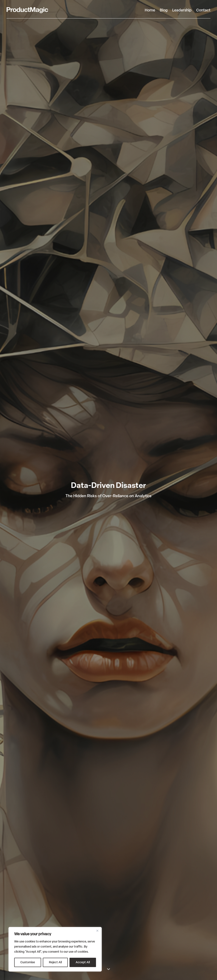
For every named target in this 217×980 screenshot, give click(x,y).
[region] (55, 949)
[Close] (97, 931)
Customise (28, 962)
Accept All (83, 962)
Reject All (55, 962)
